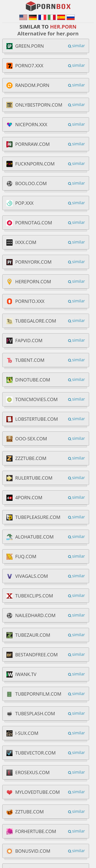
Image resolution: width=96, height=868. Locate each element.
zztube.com (29, 812)
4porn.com (29, 497)
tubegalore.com (36, 321)
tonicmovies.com (36, 399)
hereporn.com (33, 282)
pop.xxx (24, 203)
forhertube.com (36, 831)
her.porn (63, 27)
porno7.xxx (29, 66)
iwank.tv (26, 674)
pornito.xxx (30, 301)
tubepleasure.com (38, 517)
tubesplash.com (35, 713)
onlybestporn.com (39, 105)
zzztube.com (31, 458)
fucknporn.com (35, 164)
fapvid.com (29, 340)
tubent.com (30, 360)
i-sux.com (27, 733)
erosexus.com (32, 772)
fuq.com (26, 556)
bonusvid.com (33, 851)
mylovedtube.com (37, 792)
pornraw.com (32, 144)
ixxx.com (26, 242)
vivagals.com (31, 576)
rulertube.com (34, 478)
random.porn (32, 85)
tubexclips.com (34, 596)
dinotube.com (33, 380)
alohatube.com (34, 537)
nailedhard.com (35, 615)
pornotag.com (34, 223)
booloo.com (31, 183)
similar (79, 46)
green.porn (29, 46)
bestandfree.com (36, 655)
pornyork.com (33, 262)
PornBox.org (49, 6)
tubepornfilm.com (38, 694)
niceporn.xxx (31, 124)
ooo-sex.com (31, 439)
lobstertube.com (36, 419)
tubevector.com (35, 753)
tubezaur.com (33, 635)
